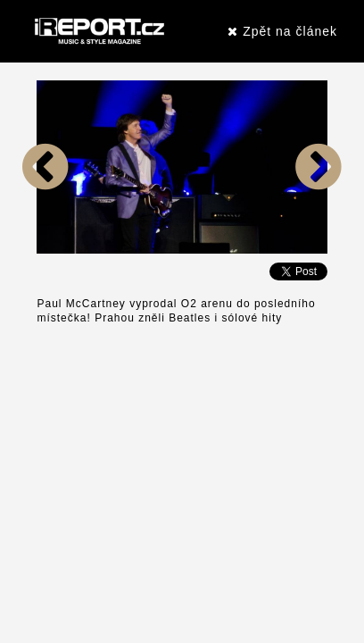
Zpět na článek (282, 31)
